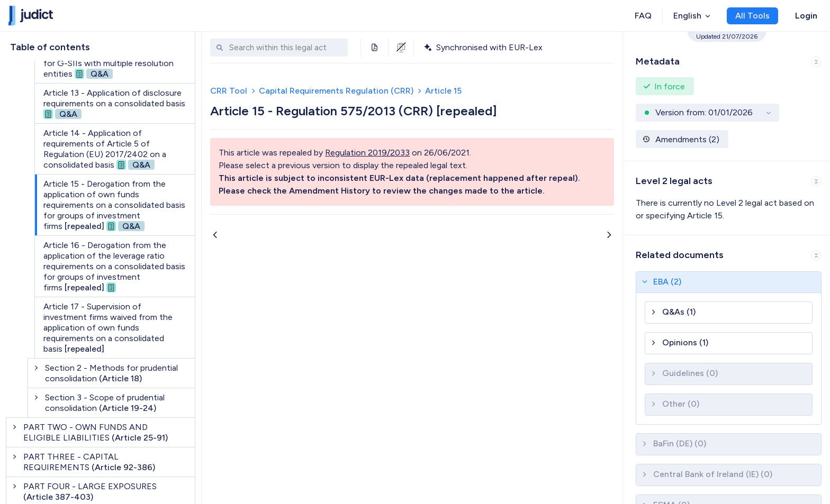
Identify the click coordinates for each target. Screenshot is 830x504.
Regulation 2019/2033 (367, 153)
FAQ (643, 16)
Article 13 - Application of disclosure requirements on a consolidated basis (114, 103)
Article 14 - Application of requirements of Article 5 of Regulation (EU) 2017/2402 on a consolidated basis (105, 149)
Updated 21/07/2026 (727, 36)
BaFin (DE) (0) (680, 443)
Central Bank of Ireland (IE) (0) (713, 474)
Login (806, 16)
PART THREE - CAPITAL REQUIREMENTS (89, 462)
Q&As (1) (679, 312)
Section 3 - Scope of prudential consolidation (105, 403)
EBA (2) (667, 282)
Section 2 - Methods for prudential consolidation (111, 373)
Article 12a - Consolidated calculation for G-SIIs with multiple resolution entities (115, 63)
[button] (727, 59)
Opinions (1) (685, 342)
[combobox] (286, 48)
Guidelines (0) (690, 373)
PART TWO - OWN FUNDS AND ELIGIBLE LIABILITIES (96, 432)
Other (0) (681, 404)
